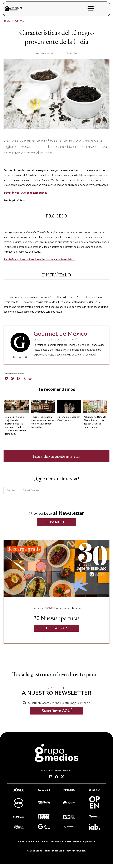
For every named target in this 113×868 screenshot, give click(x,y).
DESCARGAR (57, 628)
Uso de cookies (63, 841)
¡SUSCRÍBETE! (57, 522)
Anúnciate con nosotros (41, 841)
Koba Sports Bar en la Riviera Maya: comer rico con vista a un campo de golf (95, 422)
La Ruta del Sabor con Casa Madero (69, 419)
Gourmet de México (48, 53)
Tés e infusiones (31, 490)
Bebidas (21, 21)
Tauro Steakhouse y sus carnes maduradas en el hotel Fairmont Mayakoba (43, 422)
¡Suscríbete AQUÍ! (56, 711)
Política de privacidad (85, 841)
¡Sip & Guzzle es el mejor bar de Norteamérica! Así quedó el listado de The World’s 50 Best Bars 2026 (16, 425)
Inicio (9, 21)
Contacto (22, 841)
